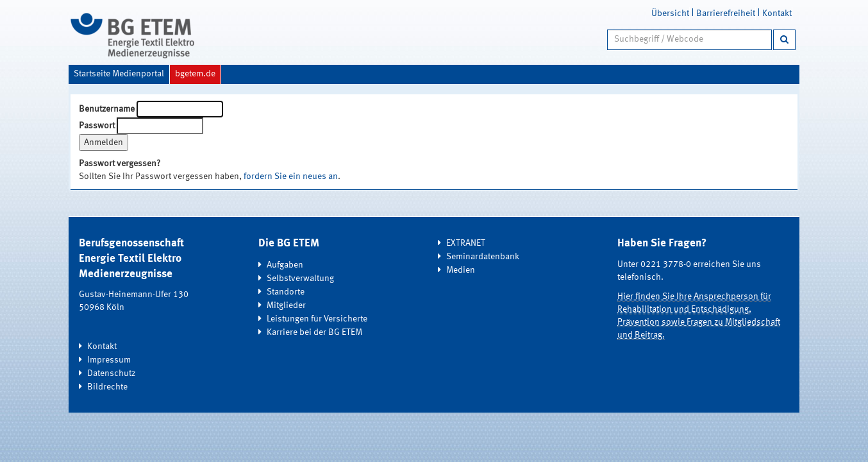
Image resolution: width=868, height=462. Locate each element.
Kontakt (777, 13)
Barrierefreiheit (726, 13)
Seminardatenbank (483, 257)
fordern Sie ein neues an (291, 176)
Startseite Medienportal (119, 74)
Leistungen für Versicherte (317, 319)
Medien (461, 270)
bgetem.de (195, 74)
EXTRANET (466, 243)
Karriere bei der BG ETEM (314, 332)
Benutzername (107, 109)
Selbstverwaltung (300, 278)
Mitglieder (286, 305)
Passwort (97, 126)
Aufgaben (285, 265)
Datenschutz (111, 373)
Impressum (109, 360)
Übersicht (670, 13)
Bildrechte (107, 387)
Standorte (286, 292)
